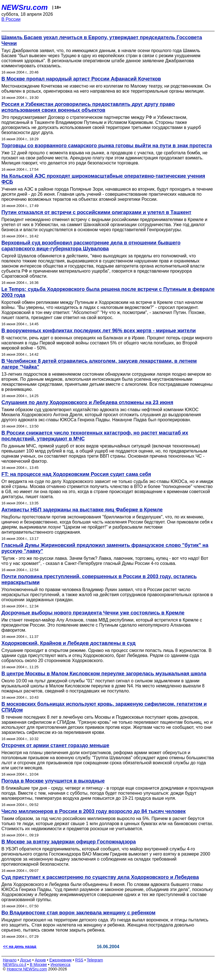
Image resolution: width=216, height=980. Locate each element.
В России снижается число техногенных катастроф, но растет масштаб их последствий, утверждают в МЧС (95, 436)
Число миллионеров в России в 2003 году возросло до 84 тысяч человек (94, 811)
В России (11, 19)
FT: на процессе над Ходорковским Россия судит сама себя (76, 474)
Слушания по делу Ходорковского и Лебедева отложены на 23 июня (87, 402)
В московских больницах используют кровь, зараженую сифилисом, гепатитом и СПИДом (104, 707)
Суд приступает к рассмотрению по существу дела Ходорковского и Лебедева (100, 877)
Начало (10, 960)
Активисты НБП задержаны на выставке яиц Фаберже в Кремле (82, 510)
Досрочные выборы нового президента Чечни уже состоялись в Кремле (93, 613)
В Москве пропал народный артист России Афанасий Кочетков (81, 79)
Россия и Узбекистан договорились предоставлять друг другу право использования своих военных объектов (88, 107)
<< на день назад (20, 946)
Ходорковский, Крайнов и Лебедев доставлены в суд (68, 643)
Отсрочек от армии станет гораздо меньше (55, 745)
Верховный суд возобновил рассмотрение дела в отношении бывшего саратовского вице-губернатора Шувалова (91, 246)
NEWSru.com (25, 7)
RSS (79, 960)
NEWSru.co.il (14, 965)
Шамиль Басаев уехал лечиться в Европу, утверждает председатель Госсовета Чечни (102, 40)
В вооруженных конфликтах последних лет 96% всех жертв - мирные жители (99, 331)
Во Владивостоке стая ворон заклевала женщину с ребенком (78, 913)
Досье (26, 960)
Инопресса (61, 965)
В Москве (38, 965)
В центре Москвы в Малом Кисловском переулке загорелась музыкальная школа (104, 674)
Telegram (95, 960)
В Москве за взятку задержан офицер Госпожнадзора (69, 842)
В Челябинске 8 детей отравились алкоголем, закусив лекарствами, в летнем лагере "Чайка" (99, 364)
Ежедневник (61, 960)
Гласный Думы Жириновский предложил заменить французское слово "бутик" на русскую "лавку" (105, 548)
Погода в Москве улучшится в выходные (53, 781)
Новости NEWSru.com (27, 969)
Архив (40, 960)
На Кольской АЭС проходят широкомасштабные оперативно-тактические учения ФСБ (103, 179)
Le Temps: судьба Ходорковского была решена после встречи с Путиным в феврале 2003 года (108, 292)
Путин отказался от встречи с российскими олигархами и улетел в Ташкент (96, 212)
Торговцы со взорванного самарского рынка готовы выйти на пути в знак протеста (107, 146)
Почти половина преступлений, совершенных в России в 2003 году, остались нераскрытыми (99, 579)
